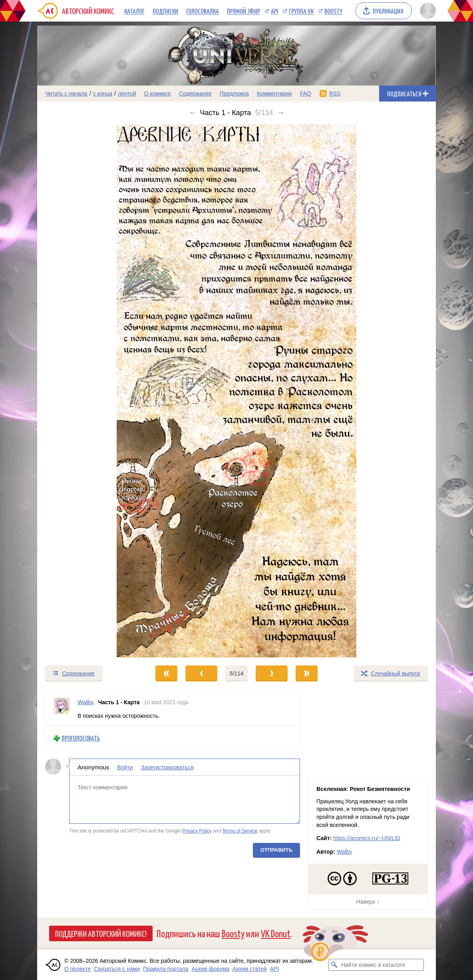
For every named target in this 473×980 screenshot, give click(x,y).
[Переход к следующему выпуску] (236, 391)
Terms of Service (240, 831)
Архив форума (211, 969)
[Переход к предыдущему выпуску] (87, 391)
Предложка (234, 94)
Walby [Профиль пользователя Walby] (86, 702)
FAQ (306, 94)
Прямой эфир (243, 11)
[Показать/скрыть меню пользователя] (426, 11)
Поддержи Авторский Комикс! (101, 933)
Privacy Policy (197, 831)
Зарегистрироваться (167, 767)
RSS (335, 94)
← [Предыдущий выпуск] (193, 113)
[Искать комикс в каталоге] (334, 965)
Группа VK (301, 11)
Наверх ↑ (368, 902)
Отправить (276, 850)
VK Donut (276, 933)
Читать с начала (66, 94)
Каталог (134, 11)
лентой (127, 94)
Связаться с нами (117, 969)
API (274, 11)
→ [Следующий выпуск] (280, 113)
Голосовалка (203, 11)
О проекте (78, 969)
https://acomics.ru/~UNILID (367, 838)
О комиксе (157, 94)
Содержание (195, 94)
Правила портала (166, 969)
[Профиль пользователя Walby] (62, 708)
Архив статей (250, 969)
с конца (103, 94)
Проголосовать (81, 738)
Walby (344, 852)
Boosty (333, 11)
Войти (125, 767)
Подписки (165, 11)
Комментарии (274, 94)
